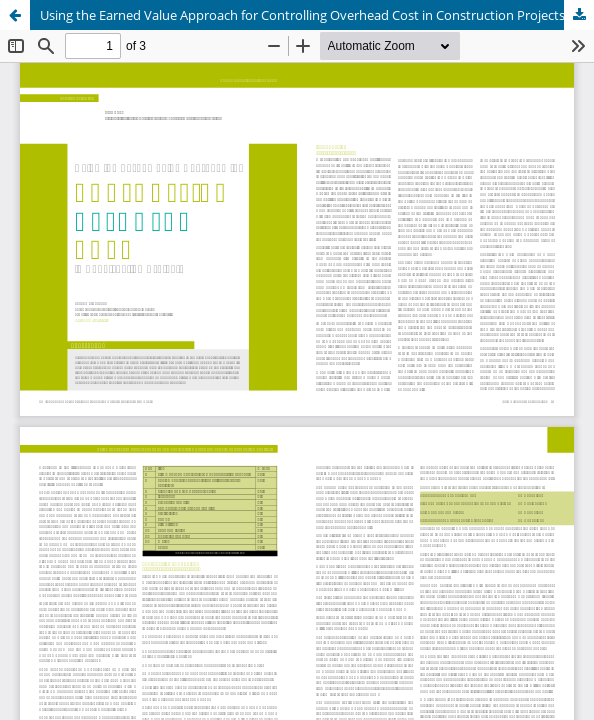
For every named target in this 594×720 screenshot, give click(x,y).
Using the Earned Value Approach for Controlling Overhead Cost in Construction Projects (302, 15)
